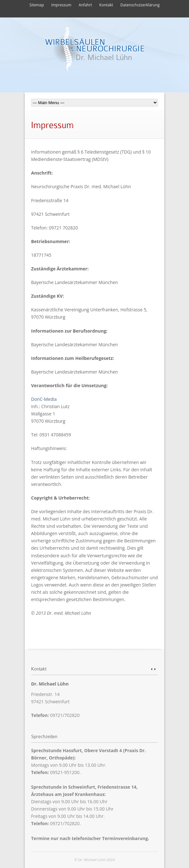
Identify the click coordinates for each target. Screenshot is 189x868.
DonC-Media (44, 399)
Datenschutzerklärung (140, 5)
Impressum (61, 5)
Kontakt (106, 5)
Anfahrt (85, 5)
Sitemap (37, 5)
